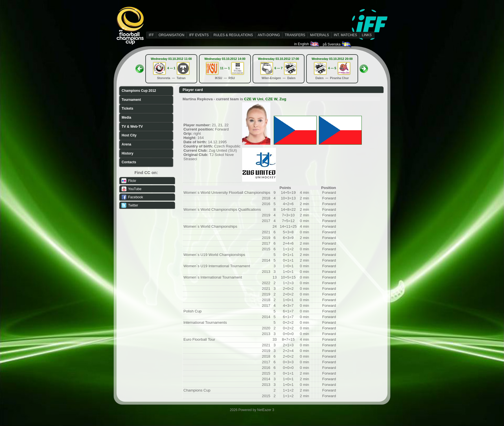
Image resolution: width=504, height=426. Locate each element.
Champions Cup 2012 (139, 91)
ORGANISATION (171, 35)
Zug (283, 99)
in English (307, 44)
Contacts (129, 162)
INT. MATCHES (345, 35)
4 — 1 (171, 68)
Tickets (127, 108)
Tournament (131, 100)
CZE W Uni (254, 99)
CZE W (271, 99)
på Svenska (337, 44)
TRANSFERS (295, 35)
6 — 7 (279, 68)
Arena (126, 144)
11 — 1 (225, 68)
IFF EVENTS (199, 35)
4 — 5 (332, 68)
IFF (151, 35)
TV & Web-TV (132, 127)
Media (126, 118)
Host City (129, 135)
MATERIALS (320, 35)
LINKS (367, 35)
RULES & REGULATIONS (233, 35)
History (127, 153)
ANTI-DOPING (269, 35)
